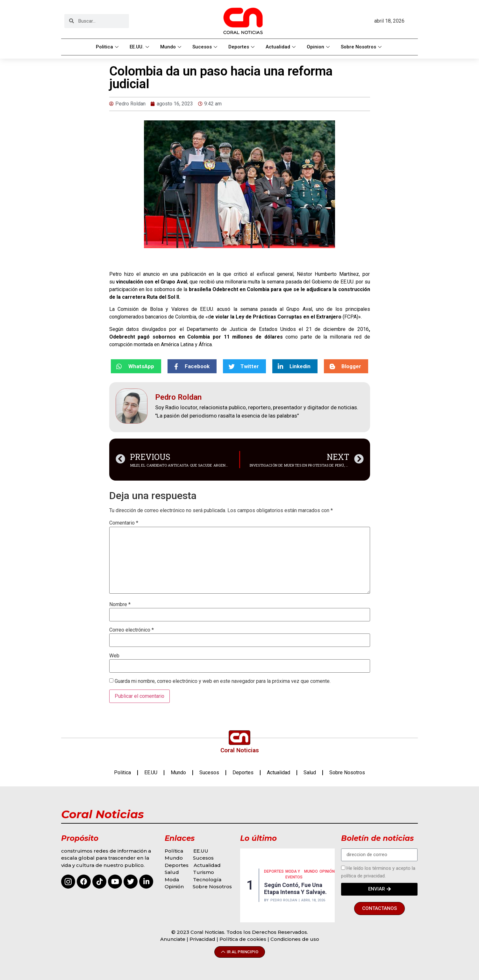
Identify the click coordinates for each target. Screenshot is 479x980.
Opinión (175, 887)
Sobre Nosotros (362, 47)
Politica (108, 47)
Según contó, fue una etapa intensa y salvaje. (295, 888)
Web (114, 656)
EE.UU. (140, 47)
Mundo (172, 47)
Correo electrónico (132, 630)
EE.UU (151, 773)
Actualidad (281, 47)
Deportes (242, 47)
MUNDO (311, 871)
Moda (172, 880)
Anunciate (173, 939)
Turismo (204, 872)
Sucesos (206, 47)
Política (174, 851)
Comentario (124, 523)
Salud (310, 773)
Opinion (319, 47)
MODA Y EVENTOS (294, 874)
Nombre (120, 604)
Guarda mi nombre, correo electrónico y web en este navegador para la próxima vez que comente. (223, 681)
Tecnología (207, 880)
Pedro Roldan (284, 900)
